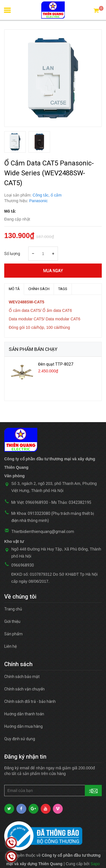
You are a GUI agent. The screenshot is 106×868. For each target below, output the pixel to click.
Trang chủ (13, 609)
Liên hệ (10, 646)
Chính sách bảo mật (22, 677)
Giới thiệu (12, 621)
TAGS (63, 289)
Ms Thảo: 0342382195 (71, 502)
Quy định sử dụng (20, 739)
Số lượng (12, 254)
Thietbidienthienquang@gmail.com (43, 532)
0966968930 (23, 565)
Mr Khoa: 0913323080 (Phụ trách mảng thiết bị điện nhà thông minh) (53, 517)
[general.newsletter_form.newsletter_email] (53, 791)
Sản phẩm (13, 634)
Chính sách (39, 289)
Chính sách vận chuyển (24, 689)
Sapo (95, 864)
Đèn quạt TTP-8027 (56, 364)
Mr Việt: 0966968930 (30, 502)
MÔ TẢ (14, 289)
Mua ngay (53, 271)
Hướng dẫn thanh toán (24, 714)
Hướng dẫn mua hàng (23, 726)
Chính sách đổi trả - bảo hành (30, 701)
